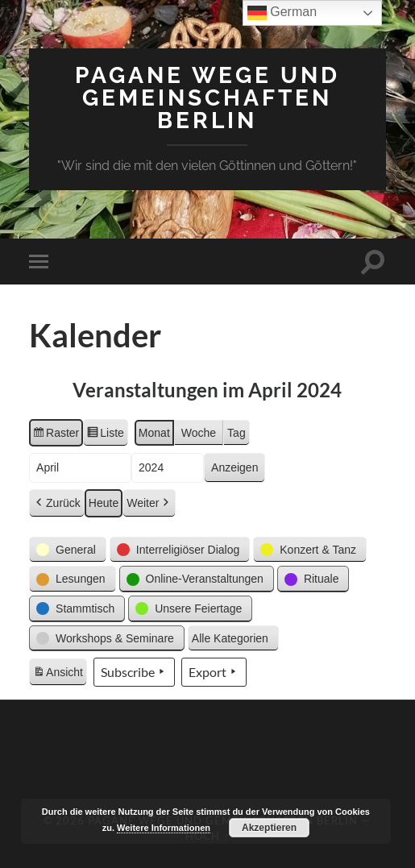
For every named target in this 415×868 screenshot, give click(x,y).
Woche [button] (199, 433)
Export (214, 672)
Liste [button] (105, 435)
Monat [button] (154, 433)
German (282, 13)
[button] (68, 550)
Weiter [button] (149, 503)
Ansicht (60, 675)
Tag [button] (237, 433)
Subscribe (134, 672)
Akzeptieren (269, 828)
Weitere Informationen (164, 828)
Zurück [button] (57, 503)
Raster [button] (56, 435)
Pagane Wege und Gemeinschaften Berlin (207, 98)
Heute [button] (104, 503)
